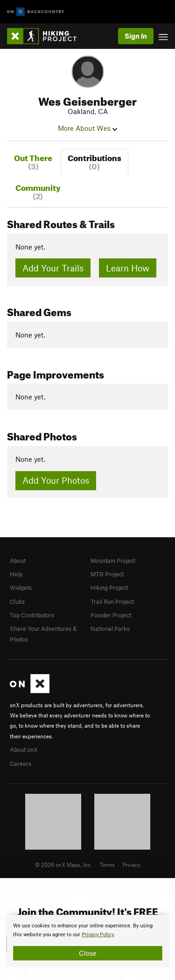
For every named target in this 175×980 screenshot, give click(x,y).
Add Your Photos (56, 480)
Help (16, 574)
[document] (87, 941)
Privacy (132, 865)
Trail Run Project (112, 602)
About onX (24, 750)
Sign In (136, 36)
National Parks (110, 629)
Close (88, 953)
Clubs (17, 602)
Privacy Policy (98, 935)
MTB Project (107, 574)
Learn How (128, 268)
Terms (107, 865)
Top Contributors (32, 615)
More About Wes (87, 128)
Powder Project (111, 615)
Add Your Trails (53, 268)
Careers (21, 764)
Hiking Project (109, 588)
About (18, 561)
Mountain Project (113, 561)
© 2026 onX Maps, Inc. (63, 865)
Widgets (21, 588)
